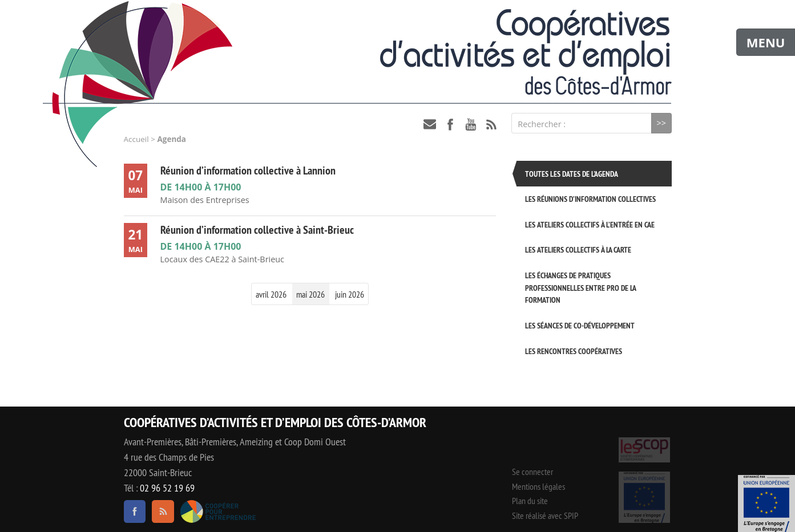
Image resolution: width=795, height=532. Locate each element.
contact (430, 124)
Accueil (136, 139)
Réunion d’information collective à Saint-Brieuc (257, 230)
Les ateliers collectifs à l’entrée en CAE (590, 224)
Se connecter (532, 472)
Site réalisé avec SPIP (545, 515)
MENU (766, 42)
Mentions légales (538, 486)
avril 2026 (271, 294)
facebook (450, 124)
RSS (491, 124)
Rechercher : (542, 124)
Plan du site (530, 501)
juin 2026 (350, 294)
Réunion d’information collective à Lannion (248, 170)
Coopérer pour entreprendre (218, 511)
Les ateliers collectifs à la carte (578, 249)
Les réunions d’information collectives (590, 199)
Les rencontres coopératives (574, 351)
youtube (471, 124)
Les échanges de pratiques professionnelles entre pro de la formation (580, 287)
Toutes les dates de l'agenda (572, 174)
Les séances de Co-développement (580, 325)
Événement (766, 503)
